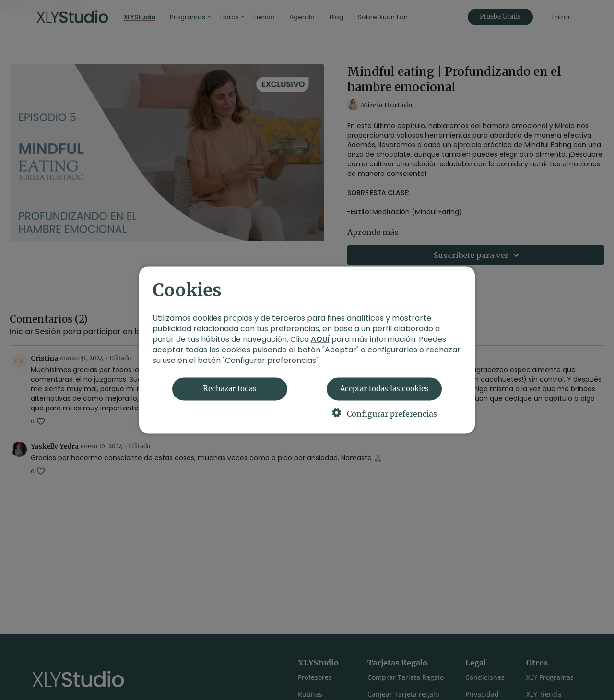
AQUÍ (320, 340)
